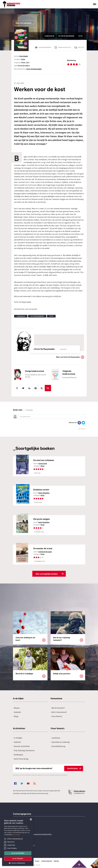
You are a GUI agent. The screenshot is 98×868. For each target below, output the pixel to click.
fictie (23, 59)
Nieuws (16, 708)
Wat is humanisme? (59, 712)
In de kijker (18, 738)
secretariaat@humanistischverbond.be (36, 835)
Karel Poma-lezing (21, 759)
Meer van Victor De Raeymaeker (68, 357)
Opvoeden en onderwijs (60, 742)
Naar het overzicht (23, 23)
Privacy (37, 861)
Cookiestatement (47, 861)
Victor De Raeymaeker (34, 69)
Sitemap (56, 861)
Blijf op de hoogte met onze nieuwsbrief (48, 769)
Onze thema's (57, 717)
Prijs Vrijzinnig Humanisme (24, 751)
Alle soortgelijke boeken (47, 574)
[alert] (18, 841)
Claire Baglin (24, 56)
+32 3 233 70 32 (27, 826)
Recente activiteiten (21, 746)
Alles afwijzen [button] (18, 859)
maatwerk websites (35, 865)
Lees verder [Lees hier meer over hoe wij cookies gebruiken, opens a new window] (16, 835)
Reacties (81, 47)
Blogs (16, 717)
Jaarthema (55, 738)
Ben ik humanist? (58, 708)
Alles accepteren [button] (18, 853)
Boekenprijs (18, 755)
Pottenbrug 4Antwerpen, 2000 (28, 844)
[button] (18, 863)
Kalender (17, 712)
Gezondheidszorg (58, 746)
